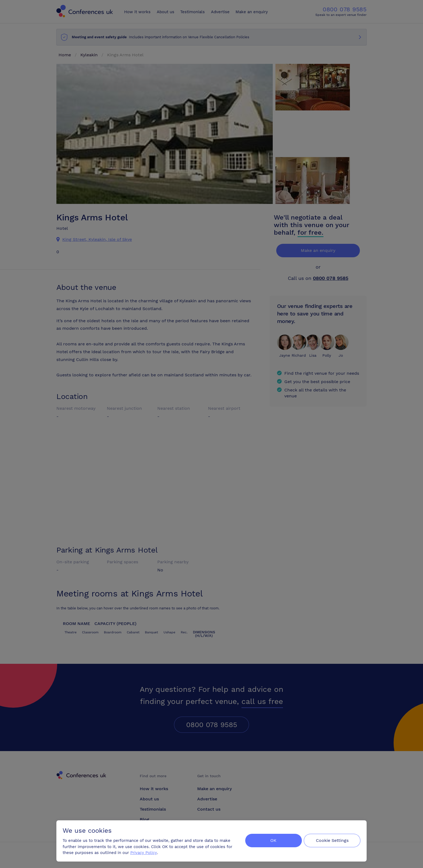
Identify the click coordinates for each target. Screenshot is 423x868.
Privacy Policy (144, 852)
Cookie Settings (332, 840)
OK (272, 840)
